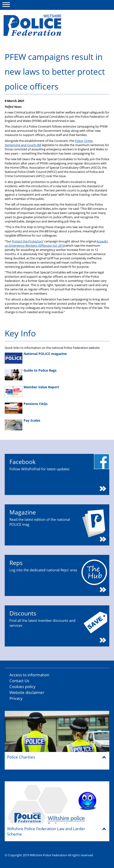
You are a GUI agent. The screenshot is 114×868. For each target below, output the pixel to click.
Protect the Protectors (27, 241)
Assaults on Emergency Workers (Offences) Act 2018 (56, 243)
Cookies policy (22, 687)
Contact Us (19, 681)
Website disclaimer (27, 692)
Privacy (16, 698)
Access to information (29, 675)
